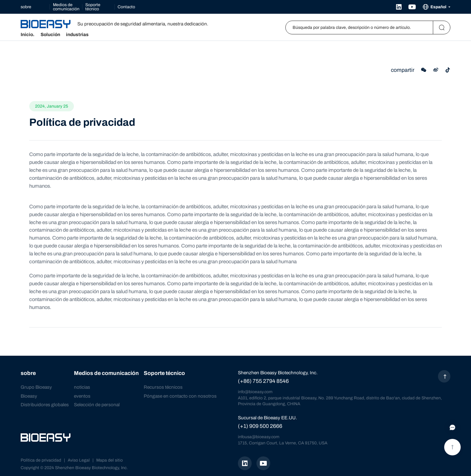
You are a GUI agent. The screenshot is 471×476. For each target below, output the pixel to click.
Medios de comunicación (66, 7)
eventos (82, 396)
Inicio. (28, 35)
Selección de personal (97, 405)
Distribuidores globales (45, 405)
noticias (82, 387)
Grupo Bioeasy (36, 387)
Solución (50, 35)
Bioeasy (29, 396)
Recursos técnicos (163, 387)
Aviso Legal (79, 460)
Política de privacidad (41, 460)
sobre (26, 7)
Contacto (126, 7)
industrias (77, 35)
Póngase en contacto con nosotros (180, 396)
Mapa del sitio (109, 460)
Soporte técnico (93, 7)
